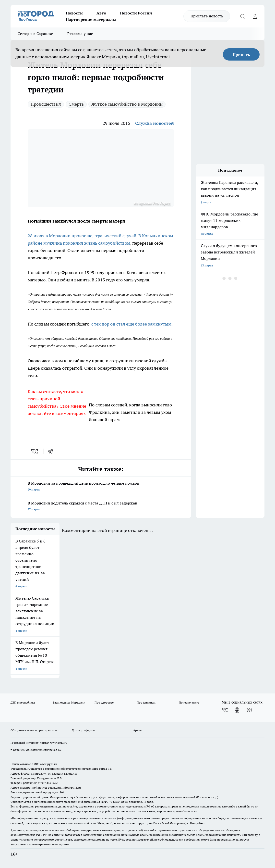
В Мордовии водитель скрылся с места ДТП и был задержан (101, 507)
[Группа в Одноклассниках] (237, 710)
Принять (241, 54)
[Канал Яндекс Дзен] (249, 710)
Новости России (136, 13)
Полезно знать (189, 702)
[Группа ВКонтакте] (225, 710)
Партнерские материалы (91, 19)
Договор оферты (83, 730)
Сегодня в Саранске (35, 34)
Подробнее (198, 823)
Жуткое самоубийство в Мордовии (127, 104)
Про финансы (146, 702)
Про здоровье (104, 702)
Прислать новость (207, 16)
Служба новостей (155, 123)
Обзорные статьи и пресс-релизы (34, 730)
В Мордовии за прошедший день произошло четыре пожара (101, 487)
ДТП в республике (23, 702)
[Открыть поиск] (242, 16)
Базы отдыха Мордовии (69, 702)
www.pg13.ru (59, 743)
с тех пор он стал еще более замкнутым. (132, 324)
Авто (101, 13)
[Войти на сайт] (255, 16)
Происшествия (46, 104)
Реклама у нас (80, 34)
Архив (137, 730)
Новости (74, 13)
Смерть (76, 104)
